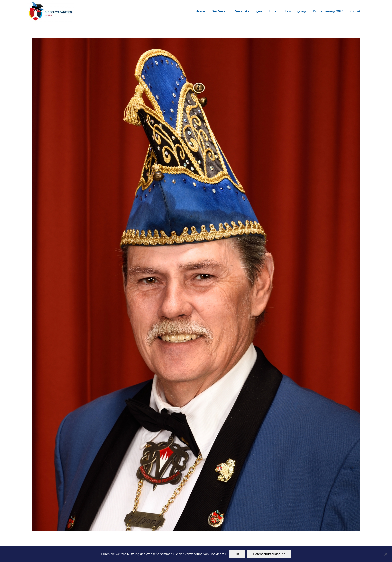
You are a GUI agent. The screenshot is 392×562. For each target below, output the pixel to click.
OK (237, 554)
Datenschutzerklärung (269, 554)
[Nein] (386, 554)
